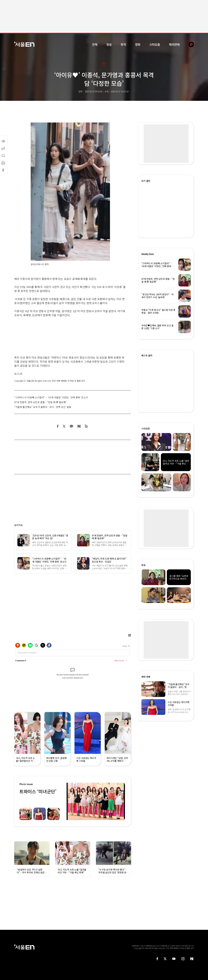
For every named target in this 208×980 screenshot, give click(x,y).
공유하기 (3, 148)
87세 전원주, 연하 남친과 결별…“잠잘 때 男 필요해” (40, 402)
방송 (109, 44)
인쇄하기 (3, 163)
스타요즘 (155, 44)
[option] (96, 801)
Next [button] (122, 801)
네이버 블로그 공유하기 (79, 426)
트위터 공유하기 (64, 426)
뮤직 (123, 44)
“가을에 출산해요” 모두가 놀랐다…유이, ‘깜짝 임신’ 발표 (43, 407)
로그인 (191, 946)
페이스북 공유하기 (58, 426)
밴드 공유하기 (86, 426)
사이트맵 (184, 946)
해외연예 (174, 44)
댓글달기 (3, 156)
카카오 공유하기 (71, 426)
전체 (95, 44)
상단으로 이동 (3, 170)
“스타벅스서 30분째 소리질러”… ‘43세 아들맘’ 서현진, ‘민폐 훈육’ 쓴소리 (51, 397)
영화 (138, 44)
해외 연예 (146, 677)
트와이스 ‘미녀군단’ (38, 791)
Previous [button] (70, 801)
